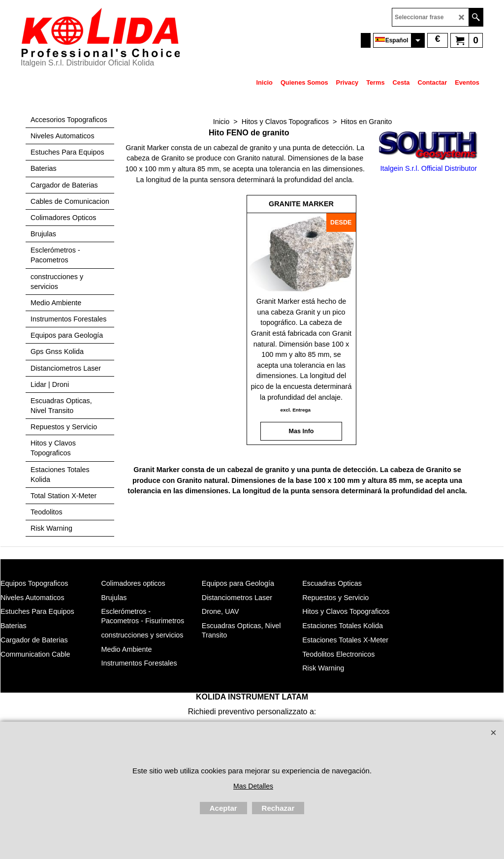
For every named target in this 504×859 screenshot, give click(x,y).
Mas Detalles (253, 786)
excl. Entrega (295, 410)
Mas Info (301, 431)
